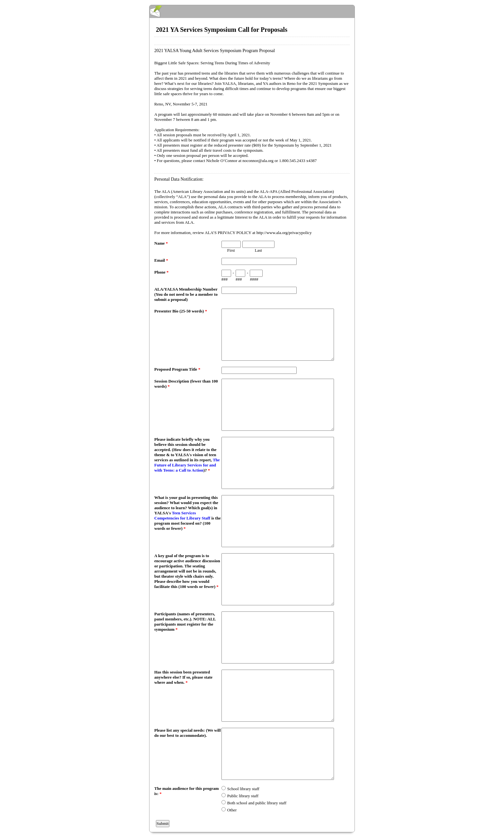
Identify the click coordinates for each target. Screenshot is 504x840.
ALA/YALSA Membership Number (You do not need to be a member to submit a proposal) (186, 294)
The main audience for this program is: (187, 791)
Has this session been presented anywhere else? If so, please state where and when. (183, 677)
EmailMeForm (252, 12)
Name (161, 243)
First (231, 250)
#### (254, 279)
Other (232, 810)
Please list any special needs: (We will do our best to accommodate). (188, 733)
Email (161, 260)
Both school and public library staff (257, 803)
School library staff (243, 789)
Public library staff (243, 796)
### (225, 279)
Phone (161, 272)
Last (258, 250)
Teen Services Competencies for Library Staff (182, 515)
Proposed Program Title (177, 369)
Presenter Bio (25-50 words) (181, 311)
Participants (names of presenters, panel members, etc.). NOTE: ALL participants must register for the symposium (185, 622)
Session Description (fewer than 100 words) (186, 384)
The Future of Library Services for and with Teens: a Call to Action (187, 465)
